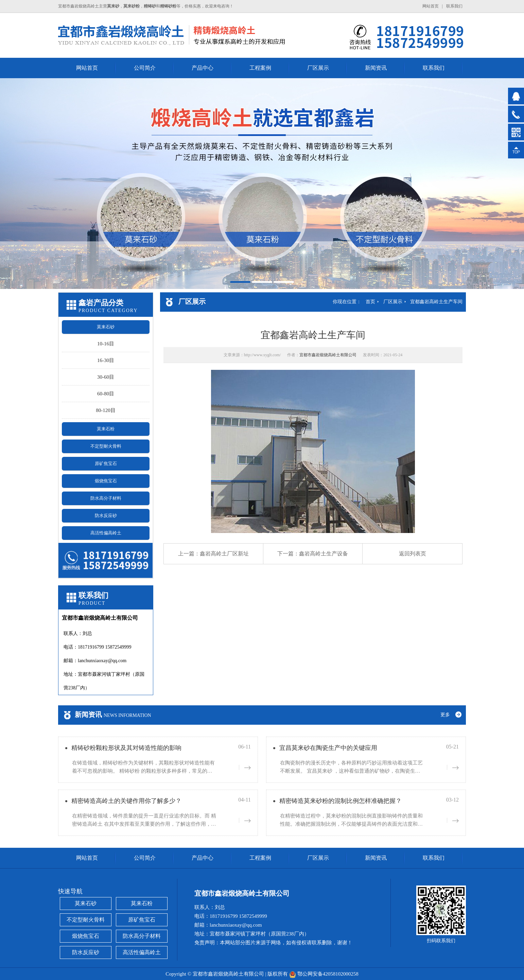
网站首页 (431, 6)
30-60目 (106, 377)
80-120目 (106, 410)
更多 (445, 715)
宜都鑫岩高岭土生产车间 (436, 302)
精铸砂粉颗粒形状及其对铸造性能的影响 (126, 748)
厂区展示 (318, 68)
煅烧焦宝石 (106, 481)
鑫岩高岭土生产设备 (324, 554)
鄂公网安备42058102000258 (328, 974)
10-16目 (106, 344)
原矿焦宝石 (106, 463)
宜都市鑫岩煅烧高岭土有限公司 (328, 355)
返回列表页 (413, 554)
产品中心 (203, 68)
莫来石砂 (106, 327)
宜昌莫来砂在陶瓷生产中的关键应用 (328, 748)
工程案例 (260, 68)
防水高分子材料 (106, 498)
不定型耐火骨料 (106, 446)
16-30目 (106, 360)
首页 (370, 302)
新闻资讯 (376, 68)
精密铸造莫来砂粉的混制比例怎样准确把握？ (340, 801)
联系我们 (454, 6)
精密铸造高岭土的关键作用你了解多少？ (126, 801)
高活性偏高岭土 (106, 533)
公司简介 (145, 68)
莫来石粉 (106, 429)
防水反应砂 (106, 515)
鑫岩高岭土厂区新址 (224, 554)
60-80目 (106, 394)
